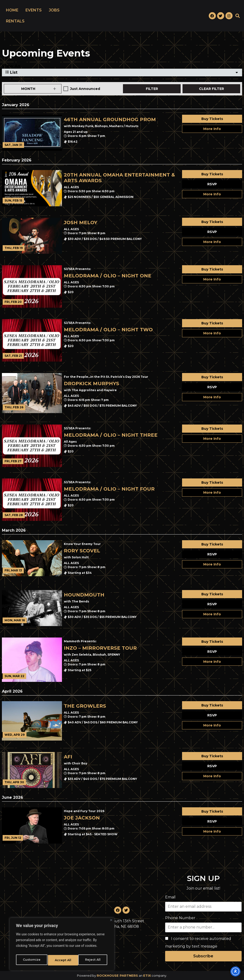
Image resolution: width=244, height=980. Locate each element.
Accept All (93, 960)
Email (170, 897)
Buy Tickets (212, 119)
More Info (212, 129)
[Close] (111, 923)
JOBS (54, 10)
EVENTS (34, 10)
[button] (238, 16)
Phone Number (180, 918)
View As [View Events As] (11, 66)
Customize (31, 960)
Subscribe (203, 956)
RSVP (212, 184)
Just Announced (85, 89)
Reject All (62, 960)
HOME (12, 10)
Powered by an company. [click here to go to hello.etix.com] (122, 975)
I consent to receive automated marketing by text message (198, 942)
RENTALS (15, 21)
